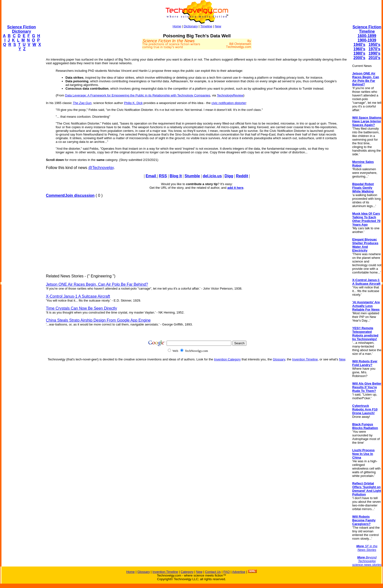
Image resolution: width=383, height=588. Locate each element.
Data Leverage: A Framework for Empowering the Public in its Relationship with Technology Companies (138, 95)
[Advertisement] (21, 128)
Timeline (206, 26)
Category (187, 572)
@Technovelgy (101, 168)
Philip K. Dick (133, 103)
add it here (235, 188)
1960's (359, 49)
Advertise (239, 572)
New (218, 26)
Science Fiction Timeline (367, 29)
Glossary (279, 359)
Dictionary (191, 26)
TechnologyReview (230, 95)
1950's (374, 45)
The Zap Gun (82, 103)
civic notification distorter (229, 103)
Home (177, 26)
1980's (359, 53)
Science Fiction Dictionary (21, 29)
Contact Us (213, 572)
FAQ (226, 572)
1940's (359, 45)
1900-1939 (367, 40)
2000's (359, 58)
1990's (374, 53)
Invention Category (227, 359)
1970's (374, 49)
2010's (374, 58)
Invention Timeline (305, 359)
